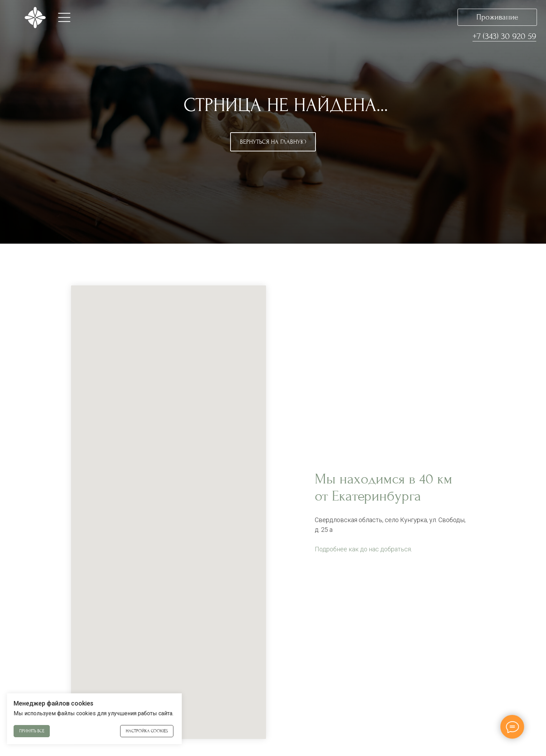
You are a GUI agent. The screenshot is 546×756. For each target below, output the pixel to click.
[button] (64, 17)
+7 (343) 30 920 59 (504, 36)
